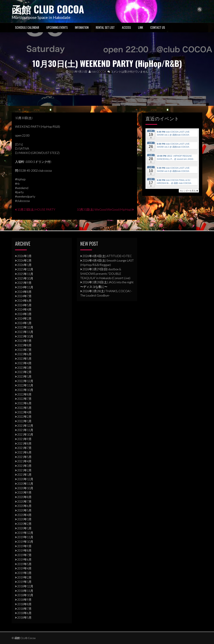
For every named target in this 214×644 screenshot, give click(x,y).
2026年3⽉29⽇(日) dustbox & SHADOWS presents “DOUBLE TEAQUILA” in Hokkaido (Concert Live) (105, 273)
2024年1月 (24, 323)
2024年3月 (24, 314)
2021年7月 (24, 448)
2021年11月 (25, 430)
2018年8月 (24, 604)
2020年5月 (24, 510)
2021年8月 (24, 443)
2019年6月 (24, 559)
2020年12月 (25, 479)
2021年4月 (24, 461)
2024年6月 (24, 300)
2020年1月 (24, 528)
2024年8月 (24, 291)
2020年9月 (24, 492)
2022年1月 (24, 421)
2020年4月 (24, 515)
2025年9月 (24, 283)
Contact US (158, 27)
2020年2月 (24, 524)
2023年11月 (25, 332)
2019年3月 (24, 573)
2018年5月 (24, 617)
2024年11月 (25, 287)
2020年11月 (25, 483)
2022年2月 (24, 417)
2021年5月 (24, 457)
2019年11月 (25, 537)
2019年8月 (24, 550)
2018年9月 (24, 599)
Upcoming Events (57, 27)
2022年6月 (24, 403)
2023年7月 (24, 349)
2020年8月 (24, 497)
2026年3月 (24, 256)
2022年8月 (24, 394)
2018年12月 (25, 586)
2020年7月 (24, 501)
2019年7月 (24, 555)
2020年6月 (24, 506)
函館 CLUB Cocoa (49, 9)
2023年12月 (25, 327)
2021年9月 (24, 439)
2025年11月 (25, 274)
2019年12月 (25, 533)
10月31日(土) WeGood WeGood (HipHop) (104, 209)
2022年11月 (25, 385)
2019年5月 (24, 564)
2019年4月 (24, 568)
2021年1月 (24, 475)
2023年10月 (25, 336)
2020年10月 (25, 488)
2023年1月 (24, 376)
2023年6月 (24, 354)
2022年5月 (24, 407)
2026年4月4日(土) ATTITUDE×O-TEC (107, 256)
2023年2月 (24, 372)
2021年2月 (24, 470)
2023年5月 (24, 359)
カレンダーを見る (189, 191)
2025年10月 (25, 278)
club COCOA (97, 71)
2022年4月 (24, 412)
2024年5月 (24, 305)
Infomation (82, 27)
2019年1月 (24, 582)
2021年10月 (25, 434)
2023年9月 (24, 341)
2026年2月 (24, 260)
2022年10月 (25, 390)
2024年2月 (24, 318)
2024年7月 (24, 296)
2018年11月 (25, 591)
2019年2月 (24, 577)
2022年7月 (24, 399)
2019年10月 (25, 541)
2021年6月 (24, 452)
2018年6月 (24, 613)
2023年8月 (24, 345)
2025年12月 (25, 269)
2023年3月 (24, 367)
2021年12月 (25, 425)
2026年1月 (24, 265)
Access (126, 27)
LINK (141, 27)
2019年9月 (24, 546)
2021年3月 (24, 465)
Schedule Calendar (27, 27)
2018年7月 (24, 608)
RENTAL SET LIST (105, 27)
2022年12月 (25, 381)
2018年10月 (25, 595)
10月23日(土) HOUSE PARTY (36, 209)
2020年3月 (24, 519)
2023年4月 (24, 363)
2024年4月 (24, 309)
